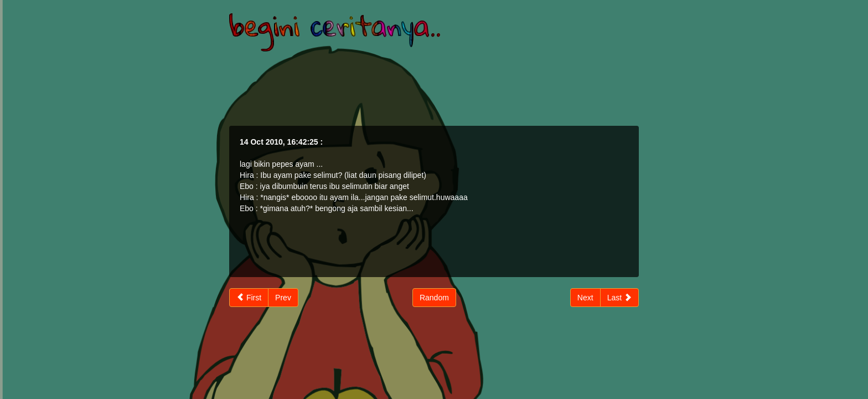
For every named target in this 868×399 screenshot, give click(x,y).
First (249, 298)
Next (585, 298)
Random (434, 298)
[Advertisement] (434, 87)
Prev (283, 298)
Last (619, 298)
